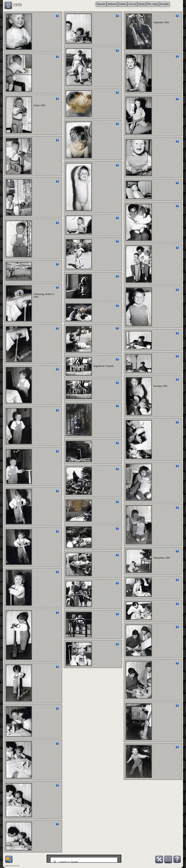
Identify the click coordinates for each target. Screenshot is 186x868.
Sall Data (17, 866)
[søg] (84, 862)
